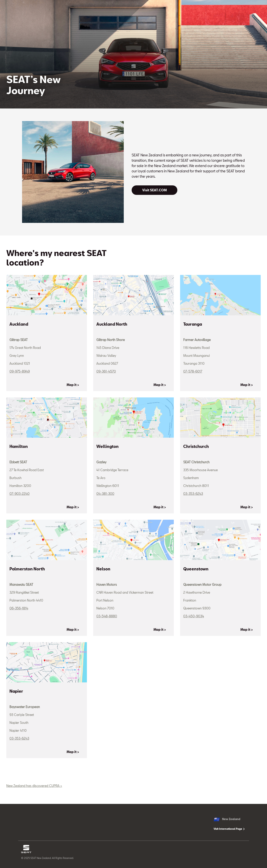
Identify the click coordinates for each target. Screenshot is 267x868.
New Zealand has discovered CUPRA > (34, 786)
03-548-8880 (107, 616)
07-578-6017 (193, 371)
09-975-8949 (20, 371)
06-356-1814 (19, 608)
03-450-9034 (194, 616)
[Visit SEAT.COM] (154, 190)
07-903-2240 (20, 494)
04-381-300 (105, 494)
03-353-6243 (193, 494)
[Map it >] (75, 385)
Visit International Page (229, 829)
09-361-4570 (106, 371)
